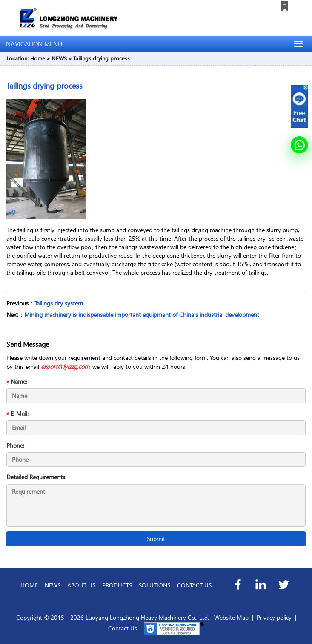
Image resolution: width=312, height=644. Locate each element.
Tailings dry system (59, 303)
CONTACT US (194, 585)
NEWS (59, 58)
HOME (29, 585)
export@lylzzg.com (65, 367)
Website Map (231, 617)
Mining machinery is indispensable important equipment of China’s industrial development (142, 315)
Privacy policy (274, 617)
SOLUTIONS (155, 585)
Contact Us (123, 628)
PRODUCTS (117, 585)
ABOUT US (81, 585)
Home (38, 58)
